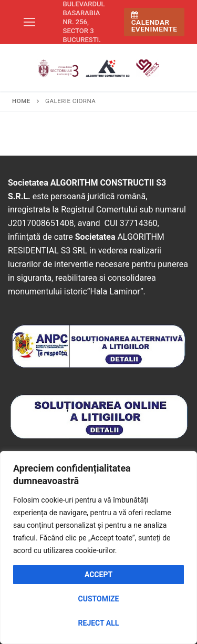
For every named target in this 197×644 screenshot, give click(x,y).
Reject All (99, 623)
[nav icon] (29, 22)
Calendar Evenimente (154, 22)
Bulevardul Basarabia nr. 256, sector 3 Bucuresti (84, 22)
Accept (98, 575)
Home (21, 101)
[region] (98, 548)
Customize (99, 599)
